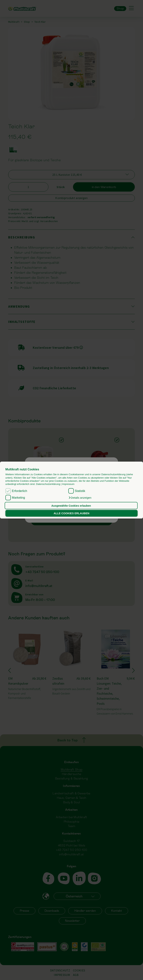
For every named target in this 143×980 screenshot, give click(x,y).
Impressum (68, 484)
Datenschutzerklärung (48, 484)
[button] (80, 498)
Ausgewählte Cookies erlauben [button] (71, 506)
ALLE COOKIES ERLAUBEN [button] (71, 513)
